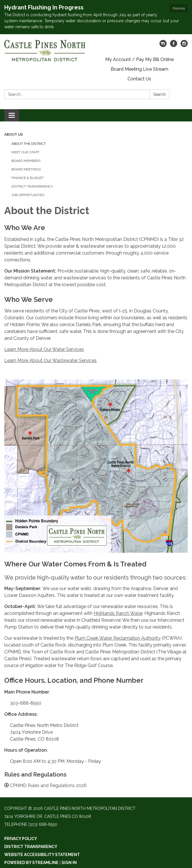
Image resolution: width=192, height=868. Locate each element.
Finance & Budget (28, 178)
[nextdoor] (163, 45)
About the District (29, 144)
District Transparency (32, 186)
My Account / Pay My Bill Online (140, 59)
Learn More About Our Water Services (44, 349)
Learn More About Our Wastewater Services (50, 360)
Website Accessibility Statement (42, 855)
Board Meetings (26, 169)
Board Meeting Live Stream (140, 69)
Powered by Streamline (31, 863)
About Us (14, 135)
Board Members (26, 161)
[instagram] (184, 45)
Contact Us (139, 79)
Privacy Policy (21, 839)
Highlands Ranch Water (118, 613)
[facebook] (174, 45)
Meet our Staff (25, 152)
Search (159, 94)
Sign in (69, 863)
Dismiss (179, 8)
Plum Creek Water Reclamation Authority (118, 638)
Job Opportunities (28, 195)
